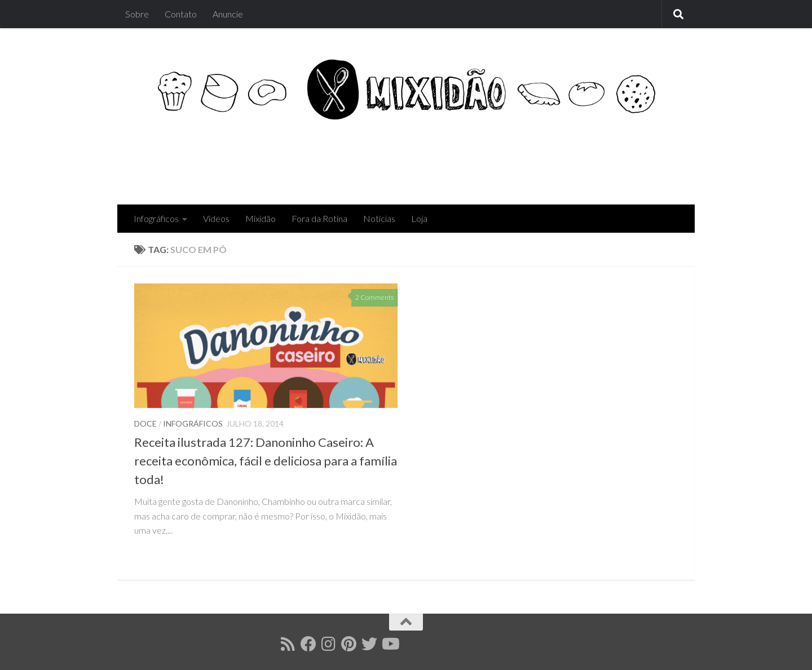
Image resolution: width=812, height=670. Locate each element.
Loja (419, 218)
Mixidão (261, 218)
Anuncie (228, 14)
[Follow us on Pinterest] (349, 644)
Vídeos (216, 218)
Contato (181, 14)
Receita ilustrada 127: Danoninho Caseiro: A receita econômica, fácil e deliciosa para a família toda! (266, 461)
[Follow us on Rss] (288, 644)
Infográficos (156, 218)
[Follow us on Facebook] (308, 644)
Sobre (137, 14)
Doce (145, 423)
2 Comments (374, 297)
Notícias (379, 218)
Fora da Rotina (319, 218)
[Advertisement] (473, 159)
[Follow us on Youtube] (390, 644)
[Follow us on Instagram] (329, 644)
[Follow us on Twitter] (369, 644)
